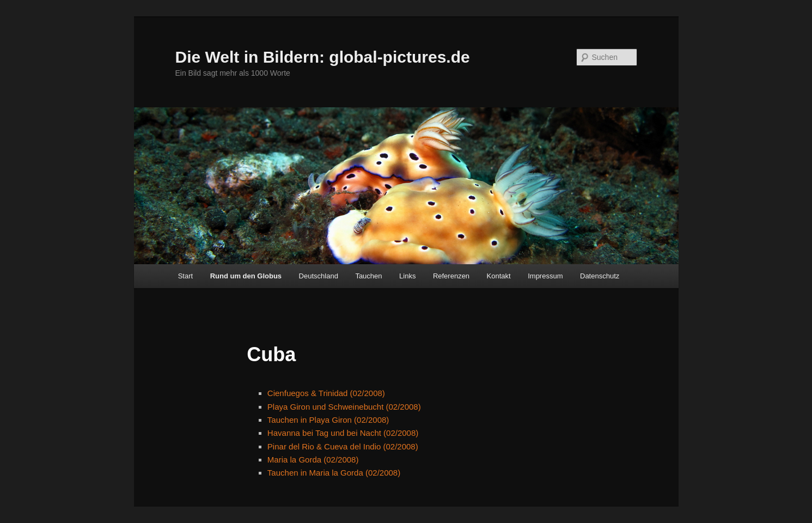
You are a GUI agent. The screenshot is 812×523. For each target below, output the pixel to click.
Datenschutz (600, 276)
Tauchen (368, 276)
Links (407, 276)
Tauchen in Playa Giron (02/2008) (328, 420)
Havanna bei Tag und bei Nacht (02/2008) (343, 433)
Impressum (545, 276)
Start (185, 276)
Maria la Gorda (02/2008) (313, 460)
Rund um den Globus (246, 276)
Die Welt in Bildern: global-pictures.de (323, 57)
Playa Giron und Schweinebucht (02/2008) (344, 407)
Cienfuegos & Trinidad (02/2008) (326, 393)
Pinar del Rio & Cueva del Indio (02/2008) (343, 446)
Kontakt (499, 276)
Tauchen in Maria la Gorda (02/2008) (334, 473)
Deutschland (319, 276)
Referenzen (451, 276)
